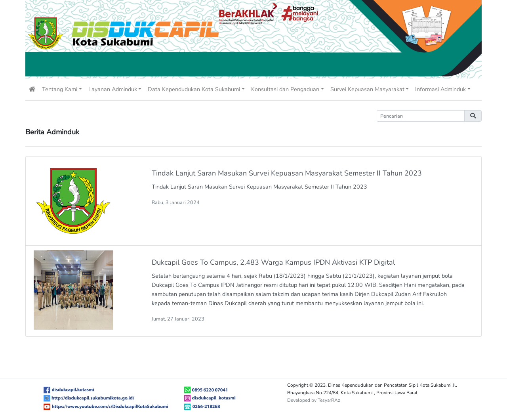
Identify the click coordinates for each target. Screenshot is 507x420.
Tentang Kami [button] (60, 89)
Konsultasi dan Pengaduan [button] (285, 89)
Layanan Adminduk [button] (113, 89)
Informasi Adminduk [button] (440, 89)
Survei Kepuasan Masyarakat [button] (367, 89)
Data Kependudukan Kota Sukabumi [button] (194, 89)
